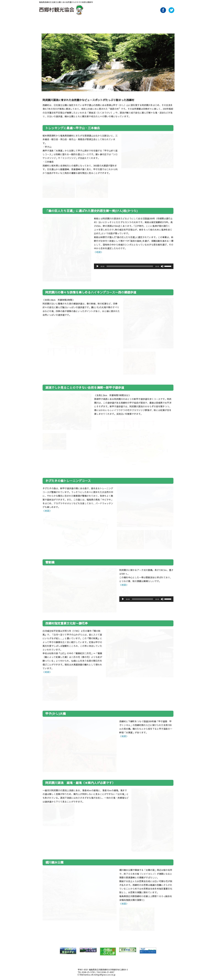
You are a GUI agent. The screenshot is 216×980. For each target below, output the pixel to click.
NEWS (55, 22)
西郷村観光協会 (62, 10)
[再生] (98, 266)
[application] (134, 266)
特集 (74, 22)
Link (162, 22)
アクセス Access (133, 22)
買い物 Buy (123, 22)
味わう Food (104, 22)
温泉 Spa (84, 22)
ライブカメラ (172, 22)
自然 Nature (65, 22)
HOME (45, 22)
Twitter (171, 12)
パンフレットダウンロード (143, 22)
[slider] (130, 266)
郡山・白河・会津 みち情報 (88, 950)
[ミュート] (162, 266)
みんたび (148, 951)
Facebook (163, 12)
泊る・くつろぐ (113, 22)
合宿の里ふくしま (108, 951)
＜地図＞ (98, 252)
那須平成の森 (128, 950)
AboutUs (153, 22)
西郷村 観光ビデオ (68, 951)
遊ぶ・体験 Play (94, 22)
